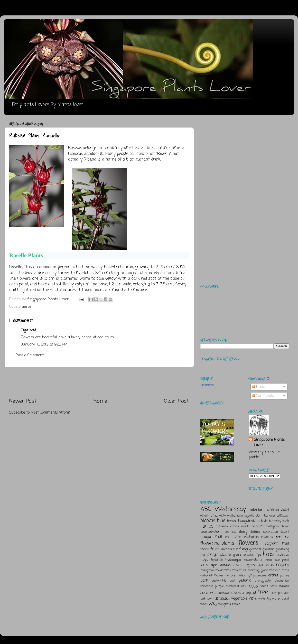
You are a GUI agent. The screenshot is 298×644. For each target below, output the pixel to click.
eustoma (267, 537)
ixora (268, 560)
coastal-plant (211, 532)
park (204, 581)
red (243, 586)
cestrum (258, 527)
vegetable (239, 599)
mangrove (207, 571)
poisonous (207, 586)
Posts (258, 387)
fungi (244, 549)
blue (221, 521)
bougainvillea (249, 521)
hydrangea (233, 560)
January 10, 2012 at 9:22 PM (44, 344)
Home (100, 401)
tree (263, 592)
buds (264, 521)
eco (227, 537)
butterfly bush (279, 521)
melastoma (223, 571)
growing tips (252, 555)
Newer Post (23, 401)
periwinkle (219, 581)
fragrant (271, 544)
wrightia (225, 604)
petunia (245, 581)
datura (255, 532)
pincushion (282, 581)
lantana (225, 565)
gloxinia (226, 555)
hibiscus (283, 555)
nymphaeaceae (257, 576)
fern (279, 537)
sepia (273, 586)
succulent (208, 593)
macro (282, 565)
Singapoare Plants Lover (269, 442)
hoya (204, 560)
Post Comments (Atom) (51, 413)
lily (260, 565)
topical (251, 593)
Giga (24, 330)
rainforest (232, 586)
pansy (285, 576)
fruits (215, 549)
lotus (270, 565)
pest (232, 581)
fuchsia (226, 549)
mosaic (275, 570)
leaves (238, 565)
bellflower (283, 516)
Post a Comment (30, 355)
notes (241, 576)
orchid (273, 575)
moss (285, 571)
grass (237, 555)
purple (219, 586)
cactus (207, 526)
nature (230, 576)
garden (255, 549)
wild (213, 604)
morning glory (258, 571)
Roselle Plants (26, 255)
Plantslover (207, 385)
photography (263, 581)
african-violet (278, 510)
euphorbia (252, 537)
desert (285, 532)
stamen (284, 586)
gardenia (268, 549)
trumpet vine (280, 593)
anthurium (235, 516)
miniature (239, 571)
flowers (248, 543)
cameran (222, 527)
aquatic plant (254, 516)
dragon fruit (211, 537)
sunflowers (225, 593)
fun (236, 549)
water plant (281, 599)
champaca (272, 527)
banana (269, 516)
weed (204, 604)
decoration (271, 532)
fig (287, 537)
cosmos (230, 532)
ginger (213, 555)
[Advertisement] (99, 382)
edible (236, 537)
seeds (264, 586)
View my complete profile (264, 455)
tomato (239, 593)
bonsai (232, 521)
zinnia (236, 604)
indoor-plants (253, 560)
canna (235, 526)
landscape (209, 565)
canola (245, 527)
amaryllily (218, 516)
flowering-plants (217, 543)
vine (253, 598)
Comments (263, 396)
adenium (257, 510)
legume (251, 565)
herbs (27, 307)
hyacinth (217, 560)
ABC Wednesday (223, 509)
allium (205, 516)
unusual (222, 598)
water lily (265, 599)
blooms (208, 521)
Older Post (176, 401)
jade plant (282, 560)
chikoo (285, 527)
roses (252, 586)
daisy (243, 532)
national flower (212, 576)
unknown (207, 599)
